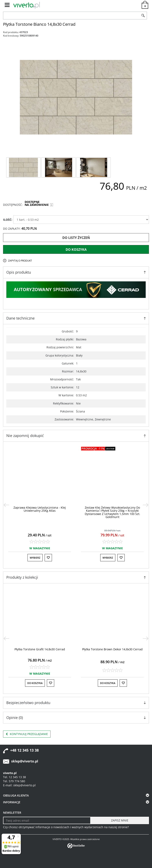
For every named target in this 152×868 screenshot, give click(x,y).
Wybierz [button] (35, 558)
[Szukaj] (143, 16)
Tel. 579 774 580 (14, 781)
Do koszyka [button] (35, 683)
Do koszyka (76, 250)
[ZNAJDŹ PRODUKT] (71, 16)
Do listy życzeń (76, 238)
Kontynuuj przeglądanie (27, 734)
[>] (146, 505)
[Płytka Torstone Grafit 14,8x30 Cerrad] (40, 649)
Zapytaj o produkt (20, 261)
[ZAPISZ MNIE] (120, 820)
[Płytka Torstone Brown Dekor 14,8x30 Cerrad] (112, 649)
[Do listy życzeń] (48, 558)
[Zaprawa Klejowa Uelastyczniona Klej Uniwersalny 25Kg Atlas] (40, 509)
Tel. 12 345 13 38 (14, 777)
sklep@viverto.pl (25, 761)
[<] (6, 505)
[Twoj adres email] (47, 820)
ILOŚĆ (8, 220)
